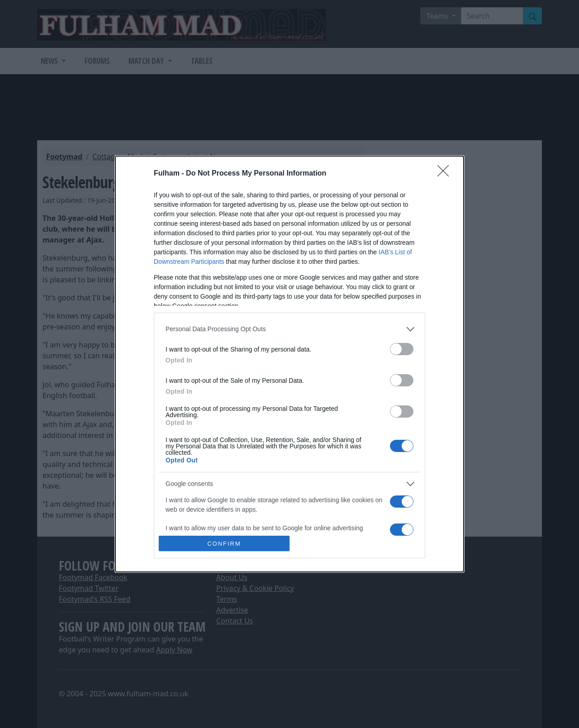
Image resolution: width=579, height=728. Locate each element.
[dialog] (289, 364)
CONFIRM (224, 543)
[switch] (402, 349)
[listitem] (289, 329)
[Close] (446, 174)
